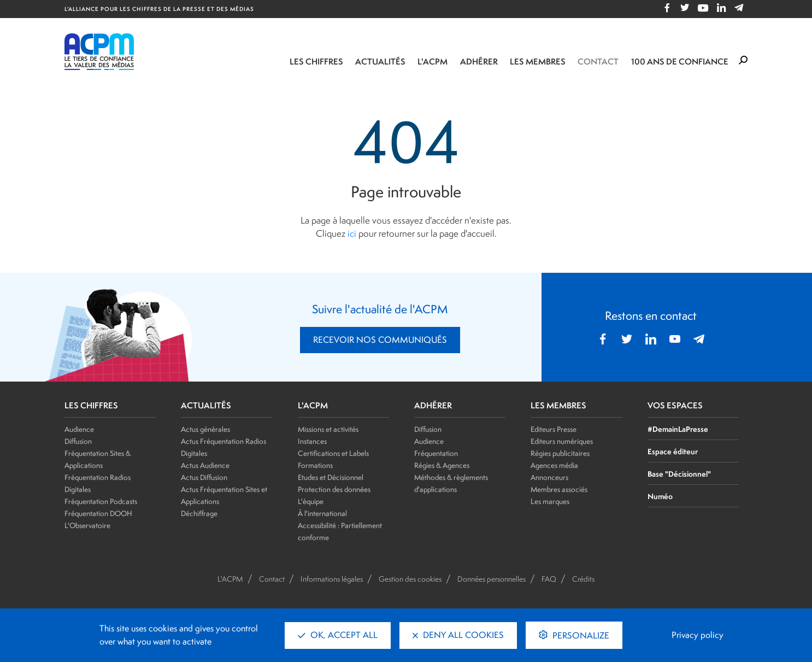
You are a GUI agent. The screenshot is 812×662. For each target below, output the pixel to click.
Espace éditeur (673, 451)
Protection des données (334, 489)
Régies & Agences (442, 465)
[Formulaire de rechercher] (743, 61)
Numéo (660, 496)
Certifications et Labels (333, 453)
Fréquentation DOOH (98, 513)
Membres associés (559, 489)
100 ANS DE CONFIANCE (680, 61)
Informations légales (332, 579)
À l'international (322, 513)
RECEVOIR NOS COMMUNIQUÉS (380, 340)
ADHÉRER (433, 406)
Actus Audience (205, 465)
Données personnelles (492, 579)
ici (352, 233)
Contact (598, 61)
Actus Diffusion (204, 477)
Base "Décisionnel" (679, 474)
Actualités (380, 61)
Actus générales (205, 429)
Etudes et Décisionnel (331, 477)
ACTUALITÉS (206, 406)
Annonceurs (549, 477)
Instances (312, 441)
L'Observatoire (87, 525)
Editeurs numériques (562, 441)
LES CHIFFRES (91, 406)
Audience (79, 429)
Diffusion (78, 441)
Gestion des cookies (410, 579)
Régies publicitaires (560, 453)
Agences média (554, 465)
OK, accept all (338, 635)
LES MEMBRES (558, 406)
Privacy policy (698, 635)
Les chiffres (316, 61)
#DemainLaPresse (678, 429)
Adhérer (479, 61)
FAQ (549, 579)
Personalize (580, 635)
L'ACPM (433, 61)
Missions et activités (328, 429)
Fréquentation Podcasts (101, 501)
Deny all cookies (458, 635)
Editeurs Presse (554, 429)
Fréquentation (436, 453)
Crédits (583, 579)
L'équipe (311, 501)
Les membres (538, 61)
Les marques (550, 501)
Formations (315, 465)
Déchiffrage (199, 513)
